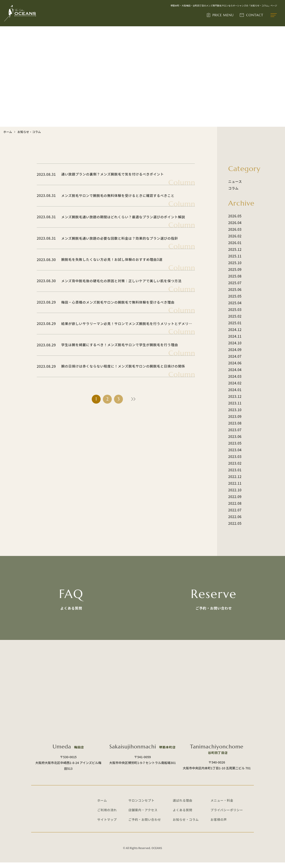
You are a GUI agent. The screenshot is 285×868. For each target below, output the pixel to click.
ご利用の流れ (107, 815)
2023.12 (235, 396)
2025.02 (235, 316)
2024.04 (235, 370)
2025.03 (235, 309)
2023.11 (235, 403)
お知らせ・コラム (186, 825)
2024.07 (235, 356)
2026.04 (235, 223)
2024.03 (235, 376)
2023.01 (235, 470)
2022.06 (235, 517)
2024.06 (235, 363)
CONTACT (255, 15)
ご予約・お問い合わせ (145, 825)
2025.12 (235, 249)
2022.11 (235, 483)
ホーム (8, 132)
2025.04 (235, 303)
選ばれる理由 (183, 805)
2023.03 (235, 456)
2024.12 (235, 330)
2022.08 (235, 503)
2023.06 (235, 436)
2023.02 (235, 463)
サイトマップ (107, 825)
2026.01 (235, 243)
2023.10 (235, 410)
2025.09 (235, 269)
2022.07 (235, 510)
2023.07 (235, 430)
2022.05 (235, 523)
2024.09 (235, 350)
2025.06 (235, 289)
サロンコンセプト (142, 805)
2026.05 (235, 216)
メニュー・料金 (222, 805)
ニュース (235, 181)
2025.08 (235, 276)
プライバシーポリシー (227, 815)
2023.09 (235, 416)
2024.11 (235, 336)
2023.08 (235, 423)
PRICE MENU (223, 15)
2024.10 (235, 343)
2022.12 (235, 477)
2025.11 (235, 256)
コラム (233, 188)
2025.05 (235, 296)
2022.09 (235, 497)
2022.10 (235, 490)
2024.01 (235, 390)
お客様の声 (219, 825)
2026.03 (235, 229)
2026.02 (235, 236)
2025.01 (235, 323)
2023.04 (235, 450)
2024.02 (235, 383)
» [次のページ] (132, 400)
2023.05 (235, 443)
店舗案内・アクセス (143, 815)
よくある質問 (183, 815)
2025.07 (235, 283)
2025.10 (235, 263)
